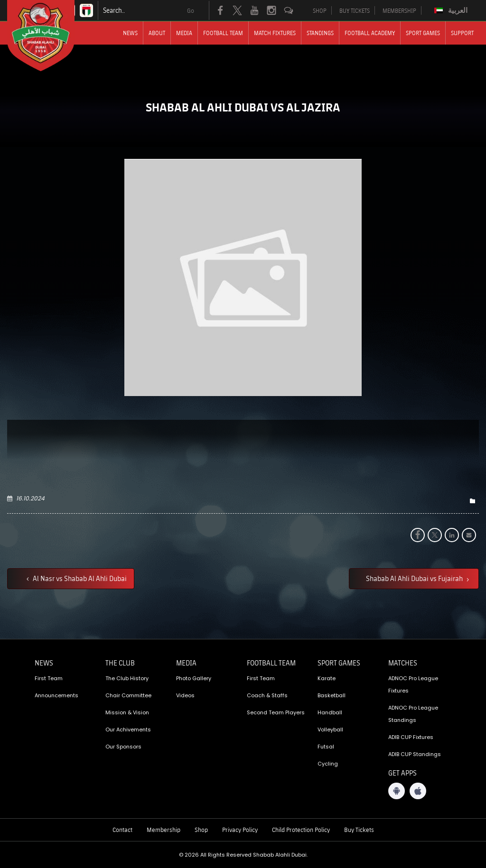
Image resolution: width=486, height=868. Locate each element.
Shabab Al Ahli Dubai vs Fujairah (415, 578)
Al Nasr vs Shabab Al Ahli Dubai (79, 578)
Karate (327, 678)
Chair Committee (128, 695)
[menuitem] (452, 10)
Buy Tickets (359, 830)
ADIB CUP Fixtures (411, 737)
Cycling (328, 764)
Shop (201, 830)
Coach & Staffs (267, 695)
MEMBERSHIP (399, 10)
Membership (164, 830)
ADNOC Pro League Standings (413, 714)
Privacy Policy (240, 830)
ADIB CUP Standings (415, 754)
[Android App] (397, 791)
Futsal (326, 747)
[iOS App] (418, 791)
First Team (49, 678)
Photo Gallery (194, 678)
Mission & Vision (127, 712)
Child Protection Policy (301, 830)
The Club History (127, 678)
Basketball (332, 695)
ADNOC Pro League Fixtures (413, 684)
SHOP (320, 10)
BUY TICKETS (355, 10)
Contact (122, 830)
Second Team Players (276, 712)
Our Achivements (128, 729)
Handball (330, 712)
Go (191, 10)
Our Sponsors (123, 747)
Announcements (56, 695)
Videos (185, 695)
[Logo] (49, 36)
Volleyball (330, 729)
